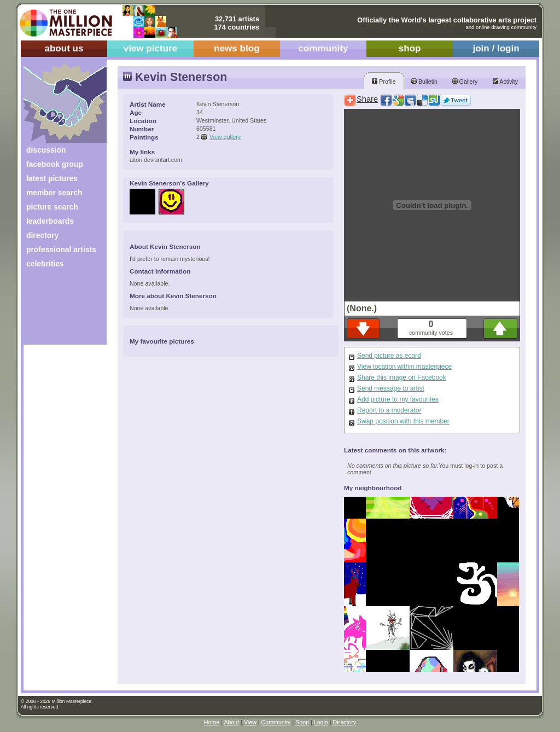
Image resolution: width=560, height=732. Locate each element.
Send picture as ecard (389, 356)
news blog (237, 48)
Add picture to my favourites (398, 399)
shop (410, 48)
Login (321, 722)
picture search (52, 207)
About (231, 722)
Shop (302, 722)
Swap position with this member (403, 421)
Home (212, 722)
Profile (384, 82)
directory (42, 235)
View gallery (225, 137)
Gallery (465, 82)
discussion (46, 150)
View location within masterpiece (404, 367)
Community (276, 722)
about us (64, 48)
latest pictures (52, 178)
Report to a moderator (389, 410)
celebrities (45, 264)
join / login (496, 48)
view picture (151, 48)
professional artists (61, 249)
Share (367, 99)
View (250, 722)
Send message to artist (391, 388)
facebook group (55, 164)
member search (54, 193)
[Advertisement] (58, 310)
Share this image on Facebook (402, 377)
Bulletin (424, 82)
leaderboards (50, 221)
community (323, 48)
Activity (505, 82)
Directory (345, 722)
